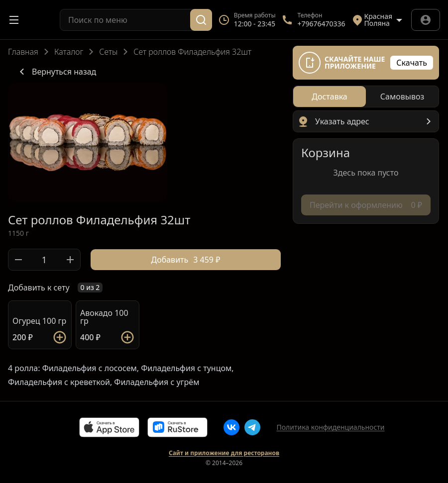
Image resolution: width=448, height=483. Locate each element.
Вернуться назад (56, 72)
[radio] (330, 97)
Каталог (69, 52)
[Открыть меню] (14, 20)
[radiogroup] (366, 97)
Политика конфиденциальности (330, 427)
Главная (23, 52)
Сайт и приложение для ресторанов (224, 453)
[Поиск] (201, 20)
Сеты (108, 52)
